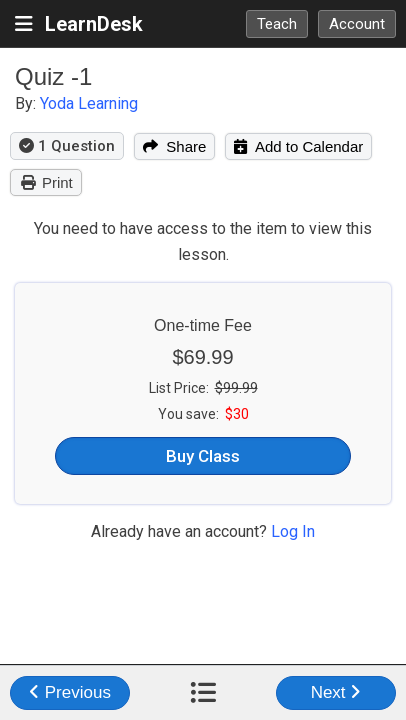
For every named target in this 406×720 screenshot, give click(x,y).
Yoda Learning (89, 103)
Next (336, 692)
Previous (70, 692)
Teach (277, 24)
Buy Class (203, 456)
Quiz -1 (53, 76)
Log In (293, 531)
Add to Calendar (298, 146)
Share (174, 146)
